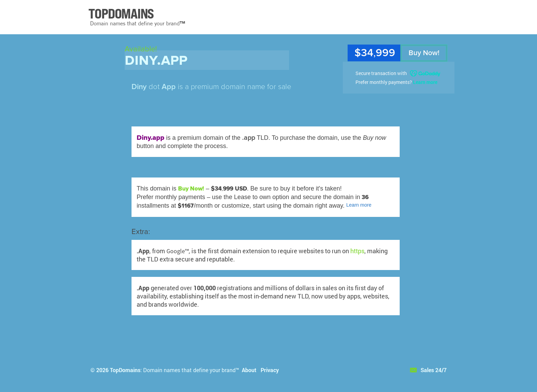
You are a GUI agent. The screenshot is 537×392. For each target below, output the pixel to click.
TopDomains (125, 370)
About (249, 370)
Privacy (270, 370)
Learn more (425, 82)
